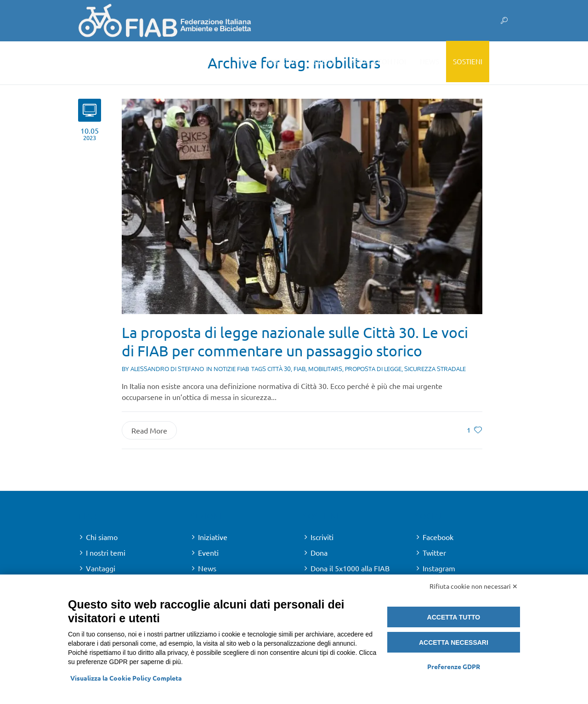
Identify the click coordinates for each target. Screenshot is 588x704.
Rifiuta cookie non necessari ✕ (474, 586)
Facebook (438, 537)
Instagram (439, 568)
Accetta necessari (454, 642)
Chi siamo (102, 537)
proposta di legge (373, 369)
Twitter (434, 552)
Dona (319, 552)
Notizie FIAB (231, 369)
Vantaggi (101, 568)
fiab (300, 369)
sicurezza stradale (435, 369)
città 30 (279, 369)
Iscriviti (322, 537)
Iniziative (213, 537)
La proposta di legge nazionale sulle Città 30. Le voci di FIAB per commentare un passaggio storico (295, 341)
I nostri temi (106, 552)
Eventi (208, 552)
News (207, 568)
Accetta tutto (454, 617)
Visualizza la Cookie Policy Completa (126, 678)
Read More (149, 430)
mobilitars (325, 369)
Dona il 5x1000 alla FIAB (350, 568)
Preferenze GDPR (454, 666)
